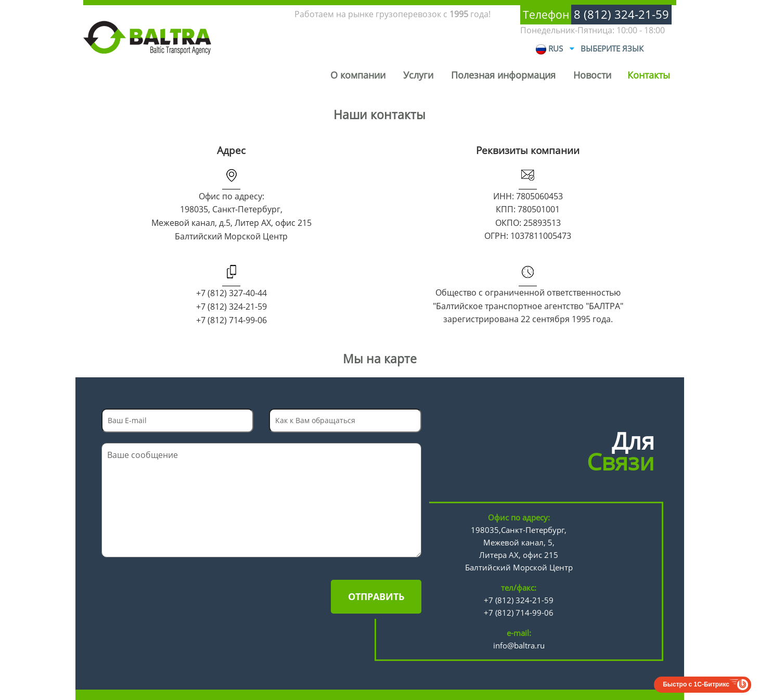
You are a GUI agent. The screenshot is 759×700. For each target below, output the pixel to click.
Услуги (418, 75)
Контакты (649, 75)
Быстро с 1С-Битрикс (696, 684)
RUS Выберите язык (590, 49)
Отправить (376, 596)
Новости (592, 75)
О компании (358, 75)
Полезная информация (503, 75)
